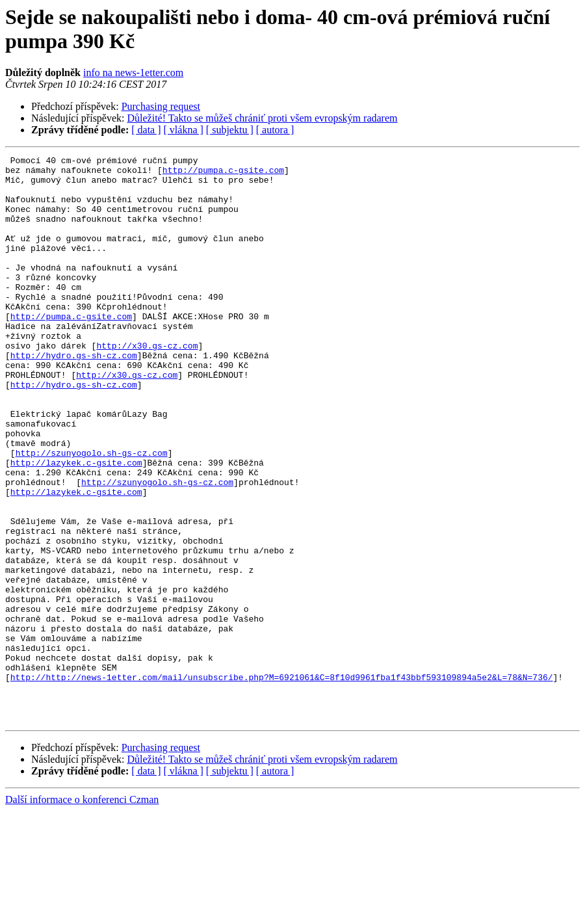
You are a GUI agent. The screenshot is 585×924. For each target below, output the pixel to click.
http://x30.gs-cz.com (147, 384)
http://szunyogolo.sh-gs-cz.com (92, 513)
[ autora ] (275, 130)
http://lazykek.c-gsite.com (76, 525)
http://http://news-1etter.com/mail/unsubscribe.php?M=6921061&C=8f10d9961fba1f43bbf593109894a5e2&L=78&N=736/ (282, 782)
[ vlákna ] (184, 130)
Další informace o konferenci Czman (82, 913)
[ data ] (146, 130)
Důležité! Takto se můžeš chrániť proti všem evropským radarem (263, 118)
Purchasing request (161, 106)
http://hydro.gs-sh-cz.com (74, 396)
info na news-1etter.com (133, 73)
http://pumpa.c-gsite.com (223, 174)
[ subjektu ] (230, 130)
